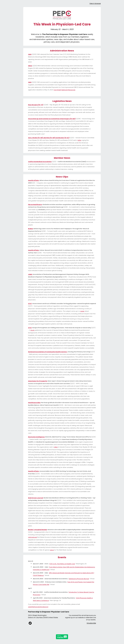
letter (79, 140)
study (32, 330)
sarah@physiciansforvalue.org (38, 607)
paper (82, 311)
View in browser (95, 3)
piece (52, 550)
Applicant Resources (68, 90)
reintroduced (33, 537)
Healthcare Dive (34, 403)
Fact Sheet (57, 90)
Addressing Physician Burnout (79, 579)
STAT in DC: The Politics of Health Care (62, 564)
